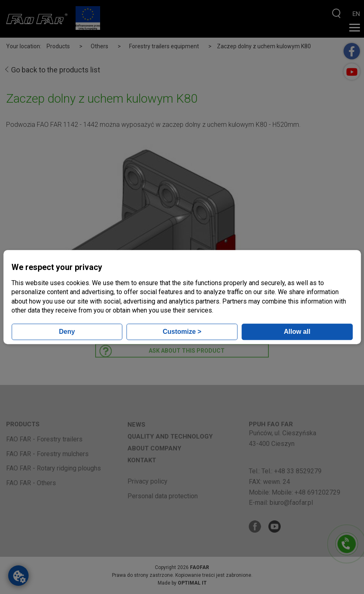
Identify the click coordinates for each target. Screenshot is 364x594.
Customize (182, 332)
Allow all (297, 332)
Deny (67, 332)
